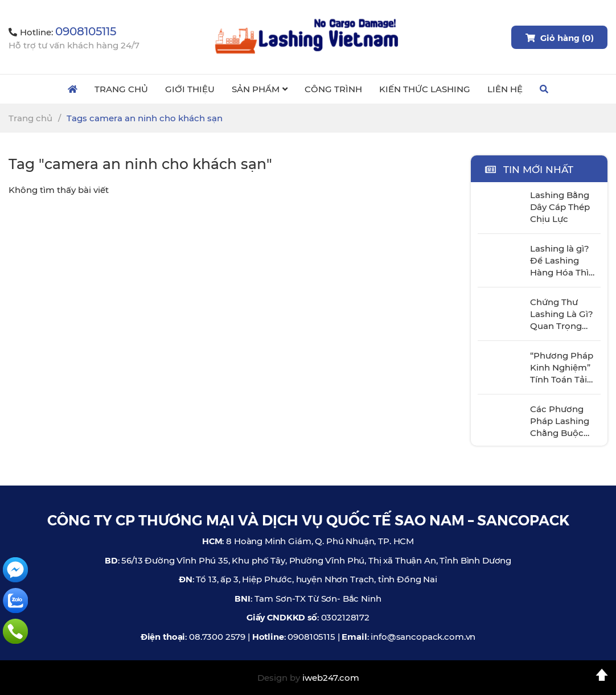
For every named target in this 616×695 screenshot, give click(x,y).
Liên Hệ (505, 89)
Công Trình (333, 89)
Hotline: (62, 32)
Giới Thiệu (190, 89)
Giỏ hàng (559, 37)
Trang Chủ (121, 89)
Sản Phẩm (260, 89)
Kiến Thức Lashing (425, 89)
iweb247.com (331, 678)
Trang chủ (30, 118)
